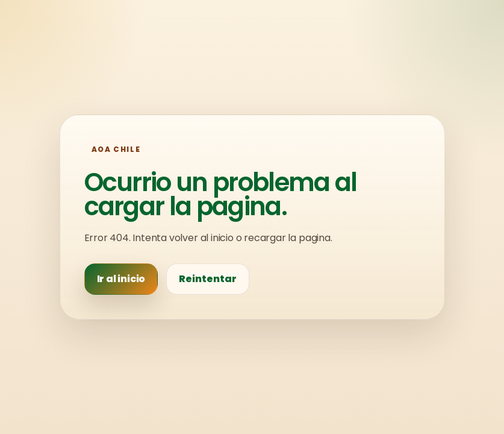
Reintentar (208, 279)
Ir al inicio (121, 279)
